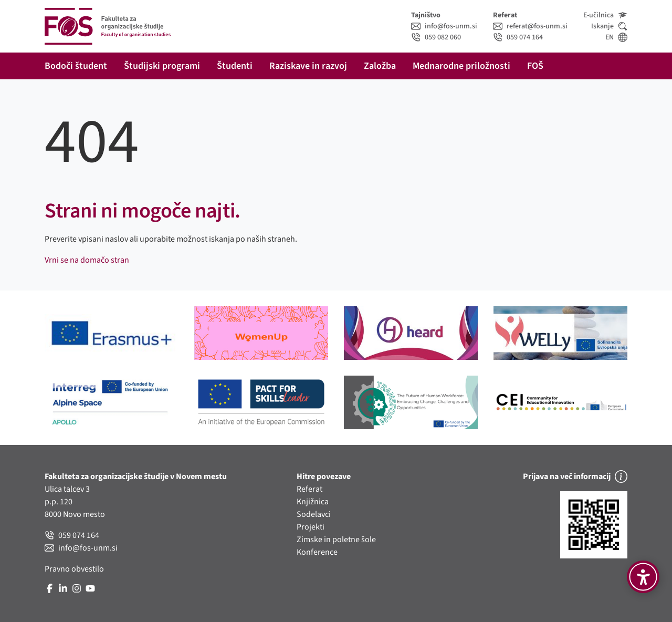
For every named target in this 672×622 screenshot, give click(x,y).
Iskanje (609, 26)
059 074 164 (518, 37)
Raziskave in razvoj (308, 66)
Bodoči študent (76, 66)
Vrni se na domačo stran (87, 260)
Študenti (235, 66)
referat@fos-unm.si (530, 26)
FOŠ (535, 66)
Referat (309, 489)
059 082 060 (436, 37)
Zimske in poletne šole (336, 540)
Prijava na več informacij (575, 476)
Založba (380, 66)
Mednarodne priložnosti (461, 66)
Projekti (311, 527)
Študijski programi (162, 66)
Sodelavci (314, 514)
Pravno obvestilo (74, 569)
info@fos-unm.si (444, 26)
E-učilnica (605, 15)
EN (616, 37)
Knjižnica (313, 502)
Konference (317, 552)
